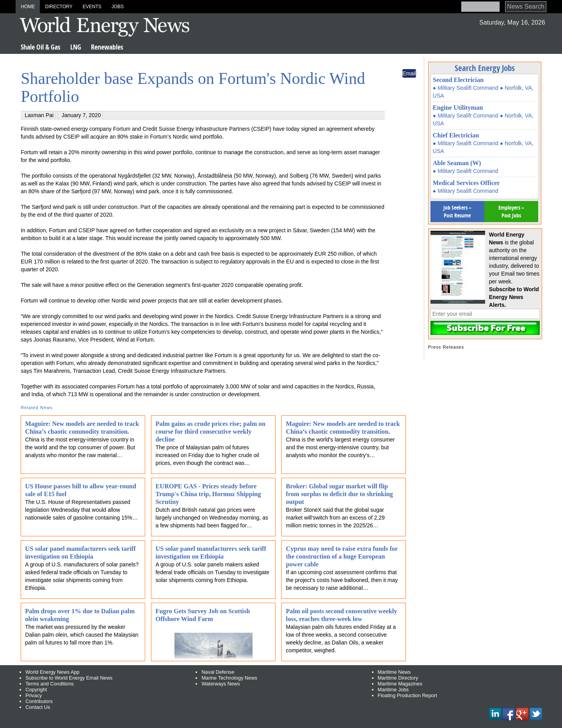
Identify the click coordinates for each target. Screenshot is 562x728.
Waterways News (221, 684)
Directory (59, 7)
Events (92, 7)
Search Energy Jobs (485, 68)
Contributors (39, 701)
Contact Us (38, 707)
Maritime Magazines (400, 684)
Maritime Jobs (393, 690)
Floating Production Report (407, 695)
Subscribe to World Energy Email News (69, 678)
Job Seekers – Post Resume (457, 211)
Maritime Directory (398, 678)
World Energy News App (52, 672)
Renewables (107, 47)
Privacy (34, 695)
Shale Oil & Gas (41, 47)
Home (28, 7)
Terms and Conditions (50, 684)
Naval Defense (218, 672)
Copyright (36, 690)
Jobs (118, 7)
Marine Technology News (229, 678)
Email (409, 73)
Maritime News (394, 672)
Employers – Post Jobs (511, 211)
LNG (76, 47)
